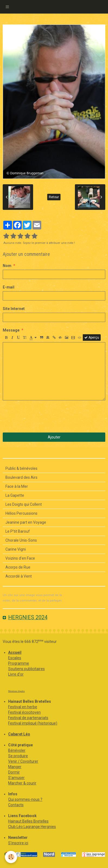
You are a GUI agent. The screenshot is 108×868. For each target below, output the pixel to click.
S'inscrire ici (18, 843)
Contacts (16, 805)
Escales (15, 658)
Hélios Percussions (21, 513)
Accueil (15, 652)
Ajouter (54, 437)
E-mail (9, 287)
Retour (54, 197)
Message (11, 330)
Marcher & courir (22, 783)
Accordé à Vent (19, 576)
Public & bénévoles (21, 468)
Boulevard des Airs (21, 477)
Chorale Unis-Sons (21, 540)
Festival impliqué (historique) (33, 723)
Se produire (18, 756)
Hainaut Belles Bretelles (28, 821)
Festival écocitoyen (24, 712)
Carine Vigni (16, 549)
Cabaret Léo (19, 734)
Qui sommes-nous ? (25, 799)
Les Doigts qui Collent (24, 504)
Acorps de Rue (18, 567)
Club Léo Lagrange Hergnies (32, 827)
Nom (7, 266)
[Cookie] (11, 857)
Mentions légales (16, 691)
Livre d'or (16, 674)
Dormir (14, 772)
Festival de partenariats (28, 718)
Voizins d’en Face (20, 558)
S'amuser (16, 778)
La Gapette (15, 495)
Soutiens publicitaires (26, 669)
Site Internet (14, 309)
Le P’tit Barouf (18, 531)
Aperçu (92, 338)
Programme (19, 663)
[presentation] (44, 416)
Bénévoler (17, 750)
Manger (15, 767)
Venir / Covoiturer (23, 761)
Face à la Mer (17, 486)
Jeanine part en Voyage (26, 522)
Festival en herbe (23, 707)
